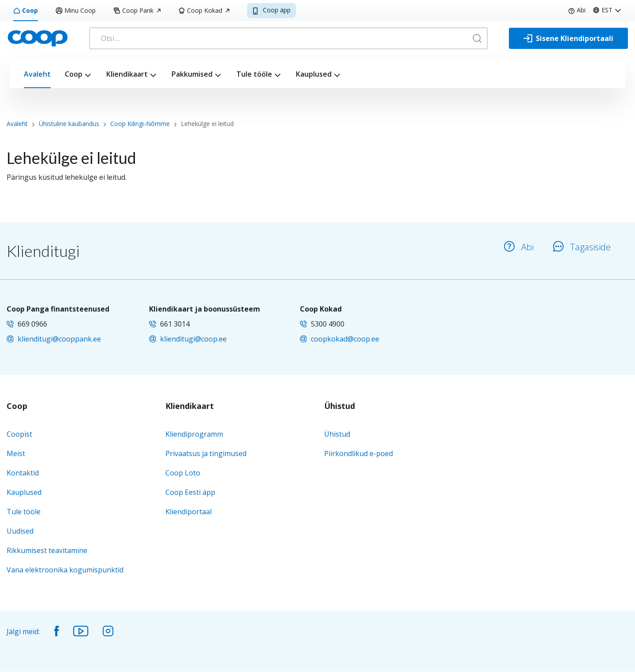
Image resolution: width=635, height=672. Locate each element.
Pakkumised (192, 74)
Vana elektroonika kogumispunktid (65, 570)
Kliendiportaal (189, 512)
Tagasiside (582, 247)
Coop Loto (183, 473)
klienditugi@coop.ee (193, 339)
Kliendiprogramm (194, 434)
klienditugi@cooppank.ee (59, 339)
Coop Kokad (204, 10)
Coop (26, 10)
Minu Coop (76, 10)
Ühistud (340, 406)
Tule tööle (254, 74)
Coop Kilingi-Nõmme (140, 124)
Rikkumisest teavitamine (47, 550)
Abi (577, 10)
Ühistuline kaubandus (69, 124)
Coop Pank (137, 10)
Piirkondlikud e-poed (359, 453)
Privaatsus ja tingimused (206, 453)
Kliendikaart (127, 74)
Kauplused (314, 74)
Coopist (19, 434)
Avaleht (37, 74)
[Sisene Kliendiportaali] (568, 38)
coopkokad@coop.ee (345, 339)
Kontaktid (23, 473)
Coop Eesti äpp (190, 492)
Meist (16, 453)
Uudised (20, 531)
